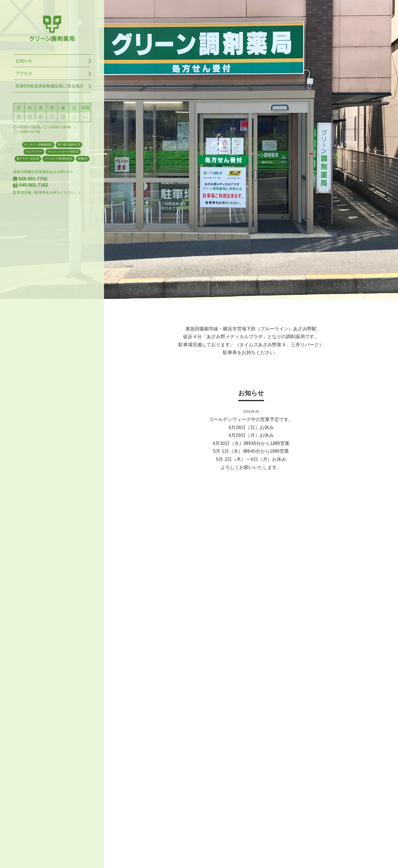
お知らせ (24, 61)
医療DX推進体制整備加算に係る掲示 (50, 86)
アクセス (24, 73)
